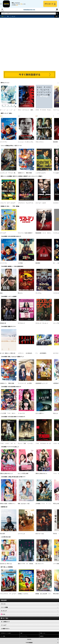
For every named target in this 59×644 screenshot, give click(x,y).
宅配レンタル (43, 635)
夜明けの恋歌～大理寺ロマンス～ (9, 505)
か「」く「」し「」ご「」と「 (8, 112)
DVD (2, 18)
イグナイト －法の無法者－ (25, 355)
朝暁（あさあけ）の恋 (24, 505)
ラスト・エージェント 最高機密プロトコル (29, 112)
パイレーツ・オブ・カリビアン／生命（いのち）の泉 (14, 205)
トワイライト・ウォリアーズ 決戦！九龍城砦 (30, 205)
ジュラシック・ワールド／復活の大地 (10, 175)
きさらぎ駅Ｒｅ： (40, 415)
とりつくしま (21, 535)
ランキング (29, 612)
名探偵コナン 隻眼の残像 (25, 175)
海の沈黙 (3, 535)
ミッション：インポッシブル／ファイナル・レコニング (32, 144)
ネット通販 (3, 638)
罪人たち (20, 295)
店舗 (21, 635)
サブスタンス (21, 325)
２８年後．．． (22, 265)
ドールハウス (21, 415)
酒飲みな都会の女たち (41, 475)
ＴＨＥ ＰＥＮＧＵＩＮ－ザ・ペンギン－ (47, 445)
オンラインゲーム (24, 638)
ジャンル (29, 606)
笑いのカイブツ (40, 565)
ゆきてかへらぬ (40, 535)
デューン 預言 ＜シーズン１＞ (27, 445)
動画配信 (42, 638)
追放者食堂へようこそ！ (42, 385)
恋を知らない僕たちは (6, 565)
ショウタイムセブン (41, 175)
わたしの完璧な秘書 (23, 475)
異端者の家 (3, 325)
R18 (56, 18)
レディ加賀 (56, 565)
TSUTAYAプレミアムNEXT (6, 635)
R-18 (29, 616)
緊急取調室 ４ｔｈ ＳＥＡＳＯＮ (45, 235)
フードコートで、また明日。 (25, 385)
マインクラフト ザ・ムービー (8, 595)
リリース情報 (29, 609)
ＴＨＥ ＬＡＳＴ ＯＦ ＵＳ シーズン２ (12, 445)
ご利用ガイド (5, 623)
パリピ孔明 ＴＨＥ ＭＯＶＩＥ (9, 415)
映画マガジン (5, 630)
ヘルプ (4, 627)
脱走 (1, 295)
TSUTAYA (43, 641)
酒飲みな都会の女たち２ (7, 475)
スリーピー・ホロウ (41, 205)
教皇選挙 (56, 144)
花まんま (56, 415)
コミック (13, 18)
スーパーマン (4, 144)
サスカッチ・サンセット (42, 325)
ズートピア (3, 235)
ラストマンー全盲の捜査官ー (25, 235)
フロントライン (40, 144)
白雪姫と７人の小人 (23, 595)
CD (8, 18)
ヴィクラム (38, 295)
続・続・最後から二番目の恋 (8, 355)
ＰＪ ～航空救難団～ (41, 355)
